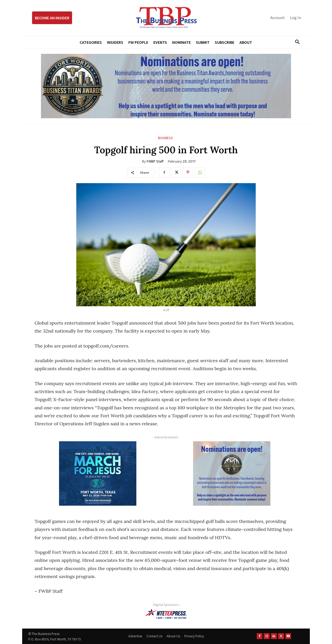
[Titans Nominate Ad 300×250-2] (232, 473)
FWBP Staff (155, 161)
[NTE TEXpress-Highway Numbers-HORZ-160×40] (166, 614)
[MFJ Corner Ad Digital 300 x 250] (98, 473)
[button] (295, 42)
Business (165, 138)
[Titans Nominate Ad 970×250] (166, 86)
